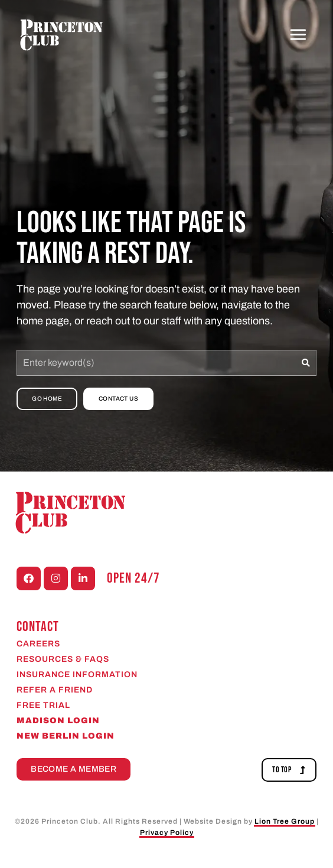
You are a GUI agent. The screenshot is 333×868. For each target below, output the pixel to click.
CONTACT (38, 627)
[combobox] (156, 363)
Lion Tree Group (285, 821)
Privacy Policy (167, 833)
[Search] (306, 363)
